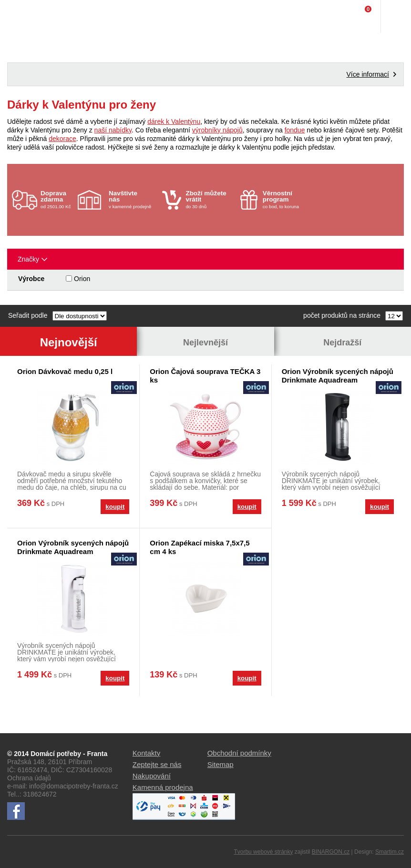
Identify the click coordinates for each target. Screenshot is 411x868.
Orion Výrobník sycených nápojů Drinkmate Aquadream (338, 376)
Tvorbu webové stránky (263, 852)
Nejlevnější (205, 343)
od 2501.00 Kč (58, 199)
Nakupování (152, 776)
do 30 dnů (210, 199)
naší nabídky (113, 130)
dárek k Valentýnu (174, 121)
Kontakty (146, 753)
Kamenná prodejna (163, 787)
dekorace (62, 139)
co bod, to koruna (287, 199)
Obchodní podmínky (239, 753)
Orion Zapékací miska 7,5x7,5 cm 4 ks (200, 547)
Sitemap (221, 764)
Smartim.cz (390, 852)
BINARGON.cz (331, 852)
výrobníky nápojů (217, 130)
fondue (295, 130)
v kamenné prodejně (133, 199)
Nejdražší (342, 343)
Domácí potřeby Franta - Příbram (27, 17)
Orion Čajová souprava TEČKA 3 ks (205, 376)
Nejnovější (69, 342)
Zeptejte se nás (157, 764)
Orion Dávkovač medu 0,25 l (65, 371)
